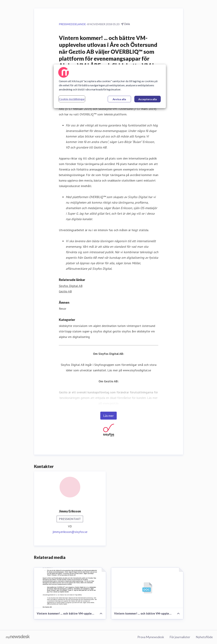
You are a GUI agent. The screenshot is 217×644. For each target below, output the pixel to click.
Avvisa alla (119, 99)
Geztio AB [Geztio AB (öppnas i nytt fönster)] (65, 291)
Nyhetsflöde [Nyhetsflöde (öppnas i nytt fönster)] (204, 637)
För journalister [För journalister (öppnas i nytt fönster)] (180, 637)
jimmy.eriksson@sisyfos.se (70, 532)
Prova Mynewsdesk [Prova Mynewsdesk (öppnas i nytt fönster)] (151, 637)
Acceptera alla (148, 99)
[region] (110, 86)
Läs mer (108, 416)
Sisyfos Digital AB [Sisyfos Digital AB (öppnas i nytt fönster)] (71, 286)
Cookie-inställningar (72, 99)
